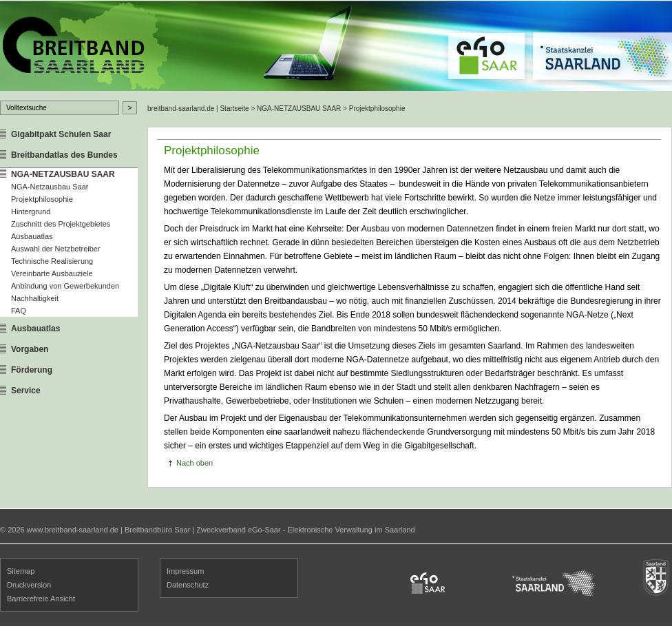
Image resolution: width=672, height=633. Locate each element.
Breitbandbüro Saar (157, 530)
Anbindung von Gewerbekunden (65, 286)
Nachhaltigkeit (35, 298)
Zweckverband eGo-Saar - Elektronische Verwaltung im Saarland (305, 530)
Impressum (185, 571)
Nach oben (195, 463)
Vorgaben (30, 349)
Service (26, 391)
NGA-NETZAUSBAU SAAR (63, 174)
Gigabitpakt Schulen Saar (61, 134)
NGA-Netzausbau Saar (50, 187)
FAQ (19, 311)
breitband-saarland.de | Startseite (198, 108)
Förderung (32, 370)
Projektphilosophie (42, 199)
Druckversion (29, 585)
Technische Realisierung (52, 261)
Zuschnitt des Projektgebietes (61, 224)
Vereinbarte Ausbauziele (52, 273)
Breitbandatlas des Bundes (64, 155)
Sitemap (21, 571)
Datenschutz (188, 585)
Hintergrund (31, 211)
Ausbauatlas (32, 236)
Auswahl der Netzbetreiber (56, 249)
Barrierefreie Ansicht (41, 599)
